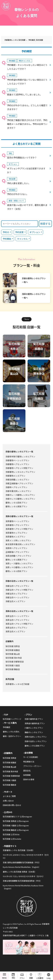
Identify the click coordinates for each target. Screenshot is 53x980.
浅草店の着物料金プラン (35, 723)
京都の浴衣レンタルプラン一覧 (19, 581)
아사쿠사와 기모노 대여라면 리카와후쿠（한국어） (24, 876)
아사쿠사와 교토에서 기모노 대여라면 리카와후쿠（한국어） (26, 856)
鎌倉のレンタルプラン (34, 732)
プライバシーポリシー (32, 766)
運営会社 (27, 771)
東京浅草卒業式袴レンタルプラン (20, 544)
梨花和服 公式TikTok (11, 834)
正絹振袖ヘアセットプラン (17, 552)
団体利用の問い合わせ (12, 805)
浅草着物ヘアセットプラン (17, 525)
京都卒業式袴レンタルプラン (18, 491)
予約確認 (7, 727)
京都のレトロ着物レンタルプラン (20, 499)
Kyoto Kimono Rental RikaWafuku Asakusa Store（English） (23, 887)
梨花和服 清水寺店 (14, 658)
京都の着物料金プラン (34, 719)
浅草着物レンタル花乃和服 (17, 684)
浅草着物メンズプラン (15, 537)
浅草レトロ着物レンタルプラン (19, 567)
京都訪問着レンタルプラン (17, 480)
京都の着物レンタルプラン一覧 (19, 452)
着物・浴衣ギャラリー (12, 736)
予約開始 (7, 239)
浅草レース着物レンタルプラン (19, 563)
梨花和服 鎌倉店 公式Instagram (16, 830)
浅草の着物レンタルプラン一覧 (19, 516)
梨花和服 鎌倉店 (13, 669)
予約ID (6, 232)
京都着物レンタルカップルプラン (20, 472)
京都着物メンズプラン (15, 476)
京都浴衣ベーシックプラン (17, 597)
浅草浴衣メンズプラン (15, 631)
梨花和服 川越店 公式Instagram (16, 825)
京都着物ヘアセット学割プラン (19, 468)
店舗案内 (9, 641)
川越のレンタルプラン (34, 728)
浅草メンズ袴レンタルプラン (18, 540)
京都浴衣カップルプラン (16, 594)
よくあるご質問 (9, 796)
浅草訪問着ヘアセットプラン (18, 556)
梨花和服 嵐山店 (13, 654)
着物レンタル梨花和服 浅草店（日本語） (20, 872)
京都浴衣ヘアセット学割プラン (19, 590)
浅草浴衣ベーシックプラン (17, 616)
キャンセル (22, 239)
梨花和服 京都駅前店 (15, 662)
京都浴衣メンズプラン (15, 601)
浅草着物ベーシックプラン (17, 521)
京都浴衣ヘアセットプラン (17, 586)
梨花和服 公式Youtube (12, 839)
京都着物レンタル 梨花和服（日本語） (19, 850)
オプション (35, 232)
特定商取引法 (29, 762)
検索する (45, 224)
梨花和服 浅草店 (13, 646)
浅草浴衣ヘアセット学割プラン (19, 624)
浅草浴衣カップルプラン (16, 628)
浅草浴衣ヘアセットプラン (17, 620)
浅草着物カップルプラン (16, 533)
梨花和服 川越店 (13, 665)
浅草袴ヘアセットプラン (16, 548)
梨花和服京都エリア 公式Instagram (17, 817)
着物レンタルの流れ (11, 732)
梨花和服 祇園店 (13, 650)
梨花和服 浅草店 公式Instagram (16, 821)
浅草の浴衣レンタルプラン (36, 737)
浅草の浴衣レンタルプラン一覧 (19, 611)
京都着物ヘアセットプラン (17, 464)
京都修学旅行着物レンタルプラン (20, 457)
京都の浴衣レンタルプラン (36, 741)
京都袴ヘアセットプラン (16, 487)
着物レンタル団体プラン (16, 503)
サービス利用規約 (31, 757)
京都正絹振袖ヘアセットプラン (19, 483)
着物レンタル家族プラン (16, 506)
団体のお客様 (29, 779)
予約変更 (19, 232)
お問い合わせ (8, 801)
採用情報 (27, 775)
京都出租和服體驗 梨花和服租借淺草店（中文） (22, 881)
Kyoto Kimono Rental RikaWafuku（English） (22, 867)
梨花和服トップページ (12, 719)
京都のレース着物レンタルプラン (20, 495)
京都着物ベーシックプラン (17, 460)
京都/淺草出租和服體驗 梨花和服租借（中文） (22, 862)
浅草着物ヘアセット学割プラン (19, 529)
